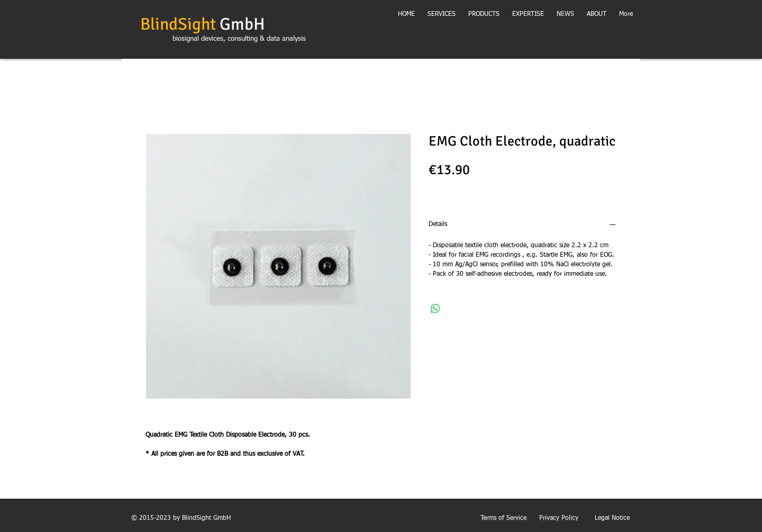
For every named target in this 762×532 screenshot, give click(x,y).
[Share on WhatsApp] (436, 309)
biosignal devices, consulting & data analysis (239, 39)
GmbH (203, 24)
